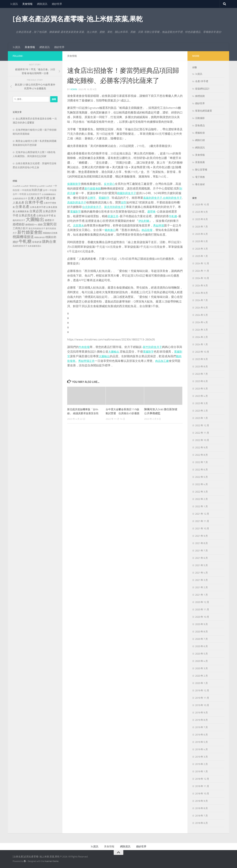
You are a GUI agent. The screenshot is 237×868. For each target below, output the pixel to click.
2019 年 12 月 (202, 690)
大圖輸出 (117, 351)
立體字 (97, 198)
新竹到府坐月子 (154, 347)
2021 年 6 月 (201, 558)
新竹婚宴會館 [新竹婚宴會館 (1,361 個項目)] (30, 232)
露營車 (164, 211)
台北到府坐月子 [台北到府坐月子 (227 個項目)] (34, 194)
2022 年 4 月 (201, 484)
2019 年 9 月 (201, 713)
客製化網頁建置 (204, 111)
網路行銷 (200, 140)
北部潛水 (87, 225)
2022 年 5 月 (201, 477)
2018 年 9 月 (201, 801)
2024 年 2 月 (201, 337)
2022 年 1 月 (201, 506)
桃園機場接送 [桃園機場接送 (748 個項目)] (23, 237)
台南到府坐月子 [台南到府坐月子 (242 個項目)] (20, 199)
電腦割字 (110, 198)
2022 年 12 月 (202, 425)
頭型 (134, 202)
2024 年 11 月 (202, 271)
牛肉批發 (85, 347)
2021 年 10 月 (202, 529)
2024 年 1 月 (201, 344)
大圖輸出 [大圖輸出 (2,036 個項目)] (35, 220)
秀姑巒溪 (168, 225)
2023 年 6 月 (201, 381)
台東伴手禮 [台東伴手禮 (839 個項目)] (34, 202)
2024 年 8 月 (201, 293)
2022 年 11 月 (202, 433)
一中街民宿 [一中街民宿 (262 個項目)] (25, 190)
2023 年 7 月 (201, 374)
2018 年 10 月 (202, 794)
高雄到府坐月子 (87, 202)
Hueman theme (52, 861)
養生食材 (200, 184)
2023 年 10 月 (202, 352)
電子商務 (200, 177)
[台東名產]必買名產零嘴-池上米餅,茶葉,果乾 (78, 19)
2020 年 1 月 (201, 683)
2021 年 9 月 (201, 536)
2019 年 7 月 (201, 727)
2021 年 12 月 (202, 514)
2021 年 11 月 (202, 521)
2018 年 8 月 (201, 808)
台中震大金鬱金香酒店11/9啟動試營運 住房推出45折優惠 (122, 413)
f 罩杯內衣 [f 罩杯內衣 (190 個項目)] (33, 186)
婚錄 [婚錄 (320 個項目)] (40, 225)
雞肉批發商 (74, 361)
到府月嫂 (73, 193)
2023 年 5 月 (201, 389)
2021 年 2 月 (201, 587)
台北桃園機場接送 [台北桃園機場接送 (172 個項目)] (49, 194)
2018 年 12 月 (202, 779)
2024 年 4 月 (201, 322)
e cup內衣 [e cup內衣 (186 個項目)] (24, 186)
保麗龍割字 (74, 184)
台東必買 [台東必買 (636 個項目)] (36, 211)
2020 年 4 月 (201, 661)
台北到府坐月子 (102, 207)
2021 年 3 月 (201, 580)
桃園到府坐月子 (131, 193)
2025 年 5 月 (201, 241)
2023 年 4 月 (201, 396)
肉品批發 (157, 230)
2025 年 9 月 (201, 212)
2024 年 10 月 (202, 278)
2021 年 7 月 (201, 551)
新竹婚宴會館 (93, 188)
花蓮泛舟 (122, 216)
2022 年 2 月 (201, 499)
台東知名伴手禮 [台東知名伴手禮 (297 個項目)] (45, 216)
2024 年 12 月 (202, 263)
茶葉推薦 (200, 162)
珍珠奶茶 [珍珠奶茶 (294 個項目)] (37, 242)
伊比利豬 (154, 221)
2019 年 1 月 (201, 771)
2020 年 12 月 (202, 602)
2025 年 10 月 (202, 205)
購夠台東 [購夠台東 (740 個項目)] (49, 242)
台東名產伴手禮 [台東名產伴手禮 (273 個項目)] (38, 207)
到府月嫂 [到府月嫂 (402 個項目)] (37, 190)
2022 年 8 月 (201, 455)
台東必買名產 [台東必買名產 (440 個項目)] (27, 216)
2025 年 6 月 (201, 234)
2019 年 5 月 (201, 742)
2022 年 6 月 (201, 470)
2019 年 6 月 (201, 735)
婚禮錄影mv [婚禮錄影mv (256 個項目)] (31, 225)
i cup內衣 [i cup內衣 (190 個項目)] (49, 186)
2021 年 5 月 (201, 565)
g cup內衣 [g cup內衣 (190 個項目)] (41, 186)
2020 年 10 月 (202, 617)
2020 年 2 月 (201, 676)
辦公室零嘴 (201, 170)
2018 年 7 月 (201, 816)
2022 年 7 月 (201, 462)
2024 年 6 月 (201, 308)
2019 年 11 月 (202, 698)
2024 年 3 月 (201, 330)
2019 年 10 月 (202, 705)
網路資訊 (42, 4)
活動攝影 (200, 118)
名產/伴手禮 (202, 81)
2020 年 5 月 (201, 654)
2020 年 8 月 (201, 632)
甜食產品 (200, 125)
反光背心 (110, 184)
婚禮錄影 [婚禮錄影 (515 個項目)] (19, 224)
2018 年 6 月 (201, 823)
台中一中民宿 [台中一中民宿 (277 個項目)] (19, 194)
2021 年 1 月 (201, 595)
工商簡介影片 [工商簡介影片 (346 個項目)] (20, 228)
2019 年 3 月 (201, 757)
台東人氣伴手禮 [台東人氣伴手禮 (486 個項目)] (38, 198)
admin (74, 89)
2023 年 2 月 (201, 411)
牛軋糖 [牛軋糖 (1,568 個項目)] (25, 241)
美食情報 (27, 4)
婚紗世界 (57, 4)
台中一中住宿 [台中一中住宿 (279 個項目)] (50, 190)
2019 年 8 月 (201, 720)
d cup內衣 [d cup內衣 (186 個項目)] (16, 186)
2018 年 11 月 (202, 786)
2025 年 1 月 (201, 256)
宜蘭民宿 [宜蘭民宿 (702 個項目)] (50, 224)
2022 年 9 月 (201, 448)
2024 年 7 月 (201, 300)
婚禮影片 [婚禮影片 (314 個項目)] (50, 220)
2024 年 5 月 (201, 315)
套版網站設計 (202, 89)
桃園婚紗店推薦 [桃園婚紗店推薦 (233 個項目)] (50, 233)
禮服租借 (200, 133)
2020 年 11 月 (202, 610)
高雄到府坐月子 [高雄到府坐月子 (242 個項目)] (20, 246)
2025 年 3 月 (201, 249)
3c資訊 (14, 4)
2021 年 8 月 (201, 543)
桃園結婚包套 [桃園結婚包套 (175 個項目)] (40, 237)
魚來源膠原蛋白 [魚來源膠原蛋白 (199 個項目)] (34, 246)
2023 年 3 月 (201, 403)
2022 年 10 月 (202, 440)
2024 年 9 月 (201, 286)
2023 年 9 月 (201, 359)
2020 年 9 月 (201, 624)
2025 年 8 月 (201, 219)
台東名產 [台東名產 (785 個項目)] (22, 207)
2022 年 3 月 (201, 492)
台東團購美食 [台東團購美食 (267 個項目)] (22, 212)
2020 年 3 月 (201, 668)
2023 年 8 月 (201, 367)
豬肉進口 (119, 230)
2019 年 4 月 (201, 749)
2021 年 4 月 (201, 573)
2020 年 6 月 (201, 646)
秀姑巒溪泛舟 (93, 361)
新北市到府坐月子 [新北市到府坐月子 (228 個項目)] (37, 228)
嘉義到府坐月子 (160, 198)
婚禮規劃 (200, 96)
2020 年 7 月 (201, 639)
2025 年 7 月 (201, 227)
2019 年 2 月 (201, 764)
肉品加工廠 (170, 361)
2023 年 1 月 (201, 418)
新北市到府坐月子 (126, 207)
